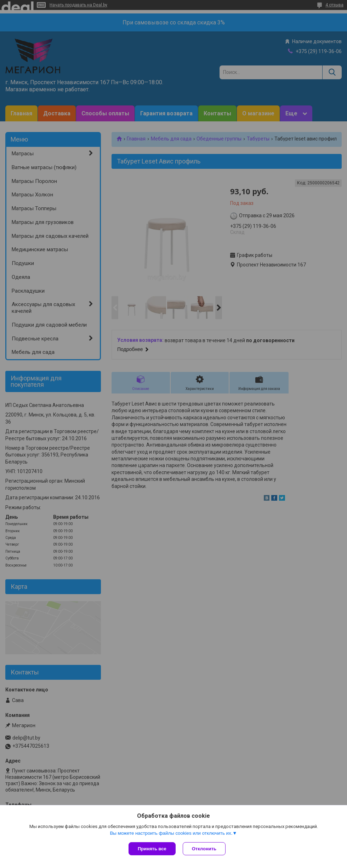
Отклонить (204, 849)
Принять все (152, 849)
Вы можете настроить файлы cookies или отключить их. (171, 833)
